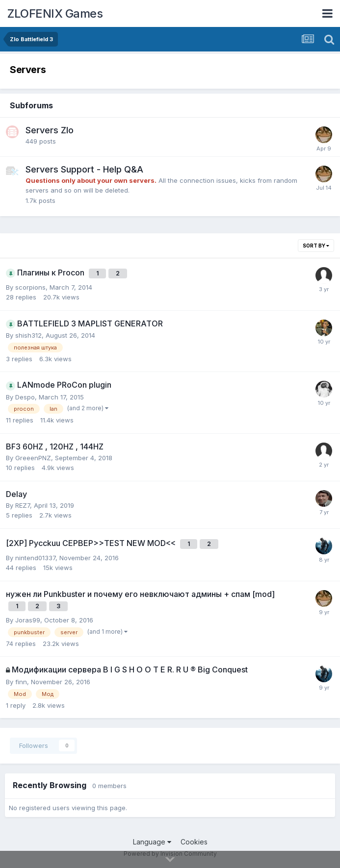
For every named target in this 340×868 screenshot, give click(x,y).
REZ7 (23, 505)
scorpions (30, 287)
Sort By (316, 246)
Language (152, 842)
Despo (25, 397)
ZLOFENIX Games (55, 13)
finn (21, 682)
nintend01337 (35, 558)
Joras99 (28, 620)
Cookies (194, 842)
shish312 (28, 335)
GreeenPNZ (33, 458)
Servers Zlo (50, 130)
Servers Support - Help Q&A (84, 169)
